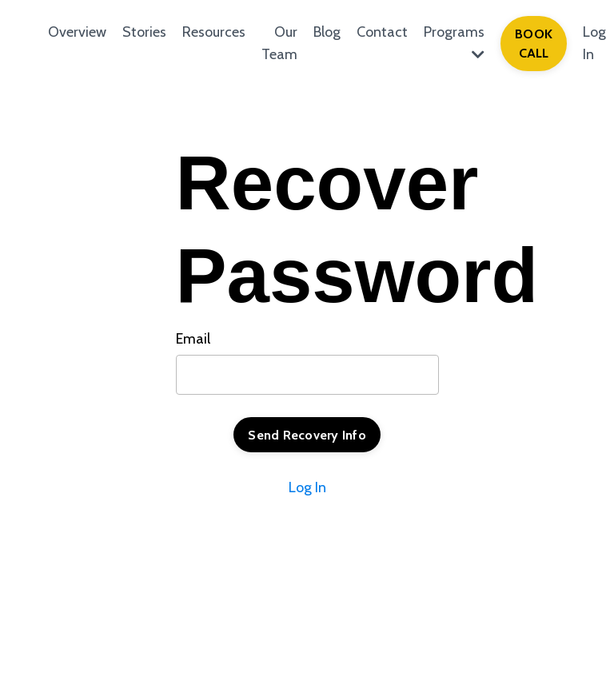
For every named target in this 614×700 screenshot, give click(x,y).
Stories (144, 32)
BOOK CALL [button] (534, 43)
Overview (77, 32)
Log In (307, 487)
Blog (327, 32)
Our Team (279, 44)
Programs (454, 43)
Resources (214, 32)
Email (193, 339)
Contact (382, 32)
